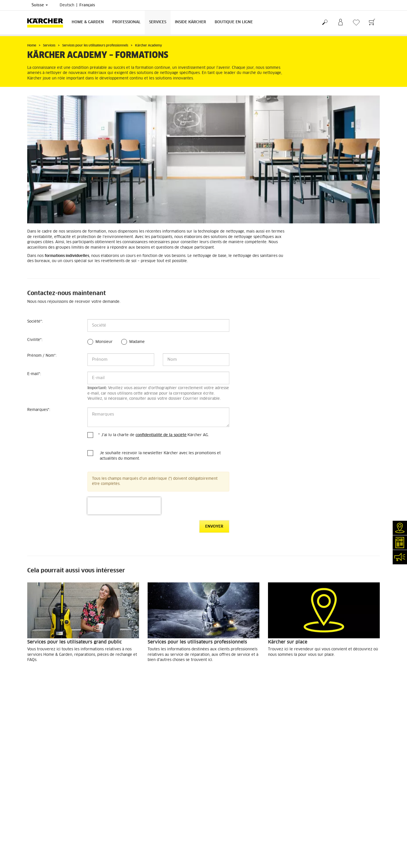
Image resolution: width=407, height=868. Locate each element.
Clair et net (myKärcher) (48, 791)
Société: (35, 322)
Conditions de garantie (227, 791)
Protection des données (228, 784)
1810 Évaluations (313, 736)
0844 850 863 (172, 810)
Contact (34, 805)
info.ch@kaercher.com (149, 847)
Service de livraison (44, 721)
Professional (126, 22)
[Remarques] (158, 417)
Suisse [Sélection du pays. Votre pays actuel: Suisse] (40, 5)
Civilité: (35, 340)
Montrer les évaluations (318, 742)
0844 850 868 (167, 817)
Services (158, 22)
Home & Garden (88, 22)
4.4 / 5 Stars (309, 729)
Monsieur (104, 342)
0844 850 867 (172, 831)
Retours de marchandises (49, 742)
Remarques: (39, 410)
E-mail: (34, 374)
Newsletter (37, 812)
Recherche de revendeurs (49, 777)
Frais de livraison (42, 715)
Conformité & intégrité (46, 846)
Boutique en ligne (234, 22)
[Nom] (196, 360)
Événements (38, 818)
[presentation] (124, 506)
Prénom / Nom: (42, 356)
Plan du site (218, 798)
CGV (31, 749)
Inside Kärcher (190, 22)
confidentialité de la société (161, 435)
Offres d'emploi (40, 832)
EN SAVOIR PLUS (48, 675)
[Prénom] (121, 360)
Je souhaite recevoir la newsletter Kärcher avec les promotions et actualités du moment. (160, 456)
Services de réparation (47, 784)
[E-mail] (158, 378)
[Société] (158, 325)
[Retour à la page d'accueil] (47, 23)
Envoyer (214, 527)
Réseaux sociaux (41, 839)
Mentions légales (222, 777)
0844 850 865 (138, 840)
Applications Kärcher (45, 825)
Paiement (35, 728)
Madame (137, 342)
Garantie (34, 735)
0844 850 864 (159, 824)
